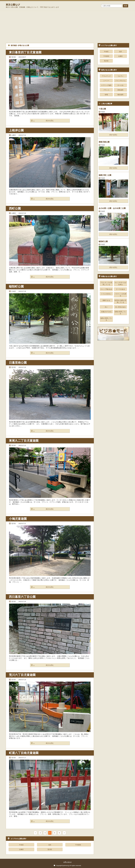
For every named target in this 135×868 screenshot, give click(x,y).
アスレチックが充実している (106, 283)
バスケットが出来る (120, 295)
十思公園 (102, 109)
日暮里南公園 (18, 363)
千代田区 (78, 845)
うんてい (120, 76)
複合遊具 (120, 95)
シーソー (106, 81)
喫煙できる (106, 300)
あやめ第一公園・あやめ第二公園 (112, 208)
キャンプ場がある (106, 289)
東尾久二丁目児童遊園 (24, 441)
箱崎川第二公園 (105, 175)
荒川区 (50, 849)
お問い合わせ (67, 862)
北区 (50, 845)
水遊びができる (106, 312)
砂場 (106, 95)
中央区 (21, 845)
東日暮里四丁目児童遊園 (25, 52)
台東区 (21, 849)
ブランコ (106, 90)
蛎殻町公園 (16, 287)
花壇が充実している (120, 313)
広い (106, 307)
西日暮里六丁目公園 (22, 597)
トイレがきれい (106, 294)
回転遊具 (120, 90)
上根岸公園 (16, 130)
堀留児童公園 (104, 142)
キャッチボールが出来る (120, 283)
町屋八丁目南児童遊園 (24, 753)
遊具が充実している (106, 319)
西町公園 (15, 208)
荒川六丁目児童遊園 (22, 675)
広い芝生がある (120, 307)
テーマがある (120, 289)
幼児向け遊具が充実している (120, 301)
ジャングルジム (120, 81)
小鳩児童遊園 (18, 519)
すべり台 (120, 85)
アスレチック (106, 76)
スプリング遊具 (106, 85)
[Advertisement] (67, 27)
